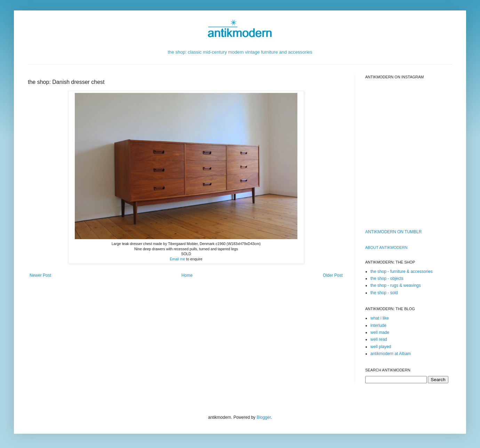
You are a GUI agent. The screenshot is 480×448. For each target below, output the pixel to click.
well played (381, 347)
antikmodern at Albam (391, 354)
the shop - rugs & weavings (396, 285)
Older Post (333, 275)
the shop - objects (387, 278)
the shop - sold (384, 293)
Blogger (264, 417)
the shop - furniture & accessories (402, 272)
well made (380, 332)
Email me (177, 259)
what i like (380, 318)
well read (379, 339)
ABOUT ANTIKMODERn (386, 247)
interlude (378, 325)
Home (187, 275)
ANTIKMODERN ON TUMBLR (393, 232)
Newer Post (40, 275)
